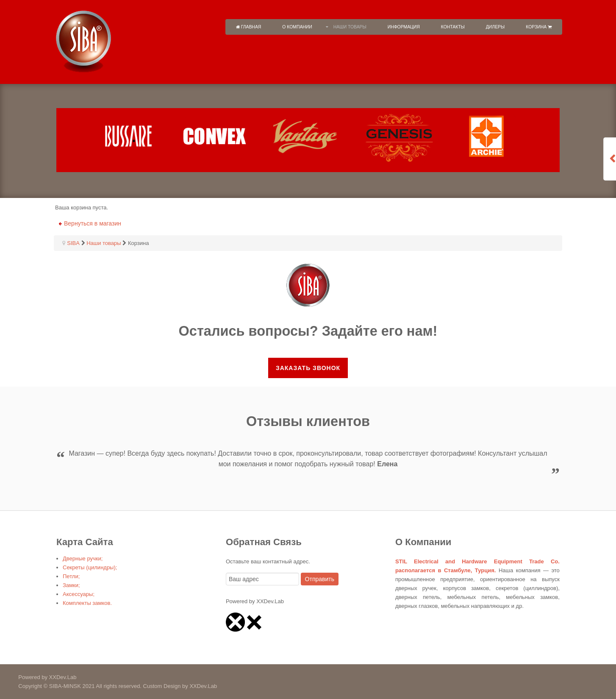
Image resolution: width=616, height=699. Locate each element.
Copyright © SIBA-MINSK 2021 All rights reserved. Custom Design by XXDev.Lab (108, 686)
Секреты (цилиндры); (90, 567)
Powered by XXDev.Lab (38, 677)
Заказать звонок (308, 368)
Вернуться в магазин (93, 223)
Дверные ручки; (83, 558)
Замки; (71, 585)
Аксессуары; (79, 594)
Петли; (71, 576)
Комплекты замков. (87, 603)
